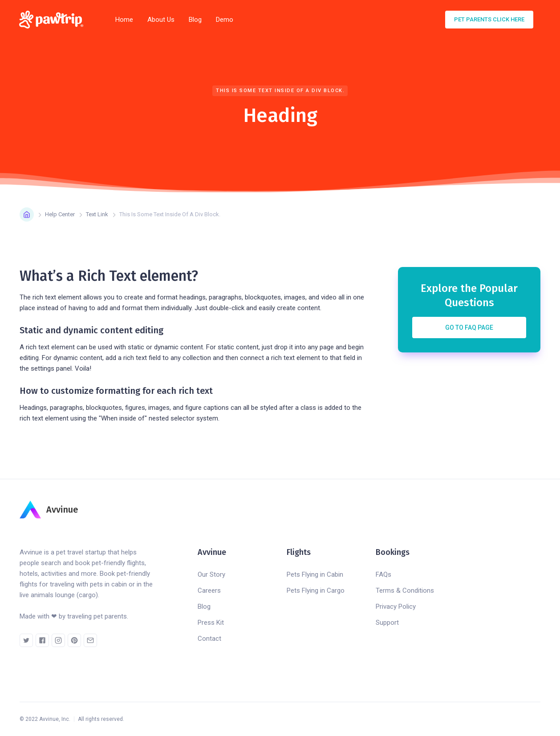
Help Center (60, 214)
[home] (54, 20)
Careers (209, 590)
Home (124, 20)
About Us (161, 20)
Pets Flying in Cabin (315, 574)
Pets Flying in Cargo (316, 590)
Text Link (97, 214)
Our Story (211, 574)
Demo (225, 20)
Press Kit (211, 623)
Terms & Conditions (405, 590)
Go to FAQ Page (469, 328)
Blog (195, 20)
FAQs (383, 574)
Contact (209, 639)
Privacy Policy (396, 607)
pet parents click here (489, 19)
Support (387, 623)
